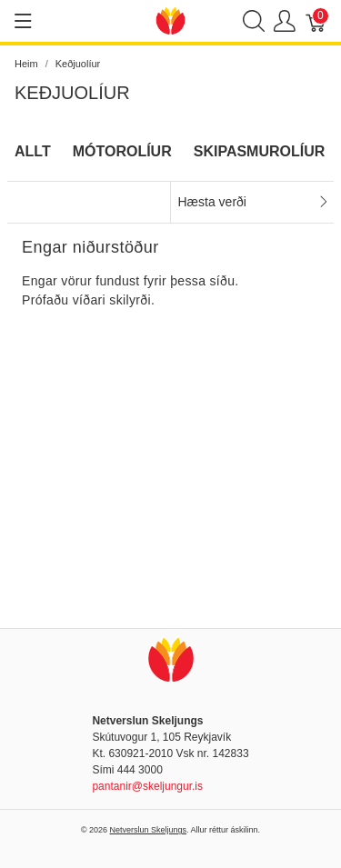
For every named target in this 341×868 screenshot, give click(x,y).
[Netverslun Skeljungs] (171, 20)
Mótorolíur (122, 151)
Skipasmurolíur (260, 151)
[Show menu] (23, 21)
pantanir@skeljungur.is (147, 786)
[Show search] (254, 21)
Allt (33, 151)
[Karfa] (316, 21)
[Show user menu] (285, 21)
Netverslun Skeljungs (149, 830)
